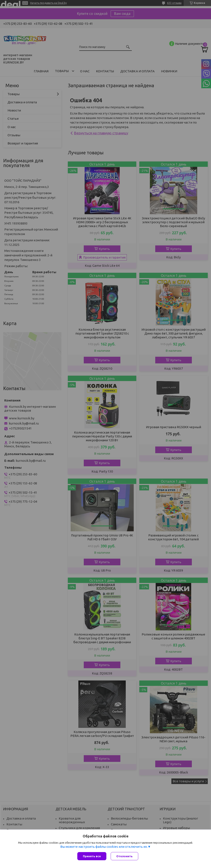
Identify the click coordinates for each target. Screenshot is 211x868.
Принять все (92, 856)
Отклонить (124, 856)
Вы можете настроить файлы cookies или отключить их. (104, 847)
